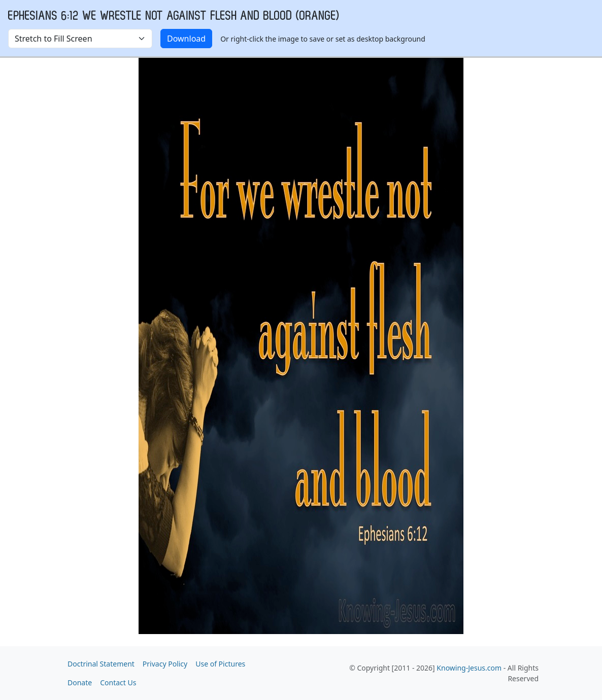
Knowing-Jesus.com (469, 668)
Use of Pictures (220, 664)
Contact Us (118, 682)
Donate (80, 682)
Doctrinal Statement (101, 664)
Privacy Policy (165, 664)
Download (186, 39)
